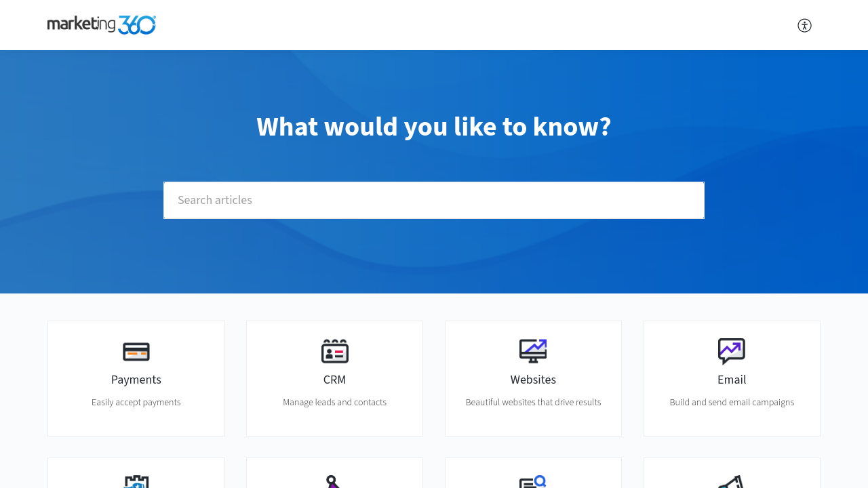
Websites (533, 380)
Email (732, 380)
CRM (335, 380)
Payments (136, 380)
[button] (805, 25)
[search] (434, 200)
